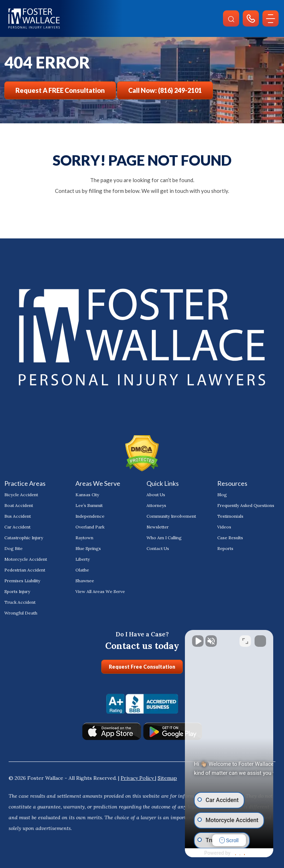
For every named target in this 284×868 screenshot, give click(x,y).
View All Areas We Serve (100, 591)
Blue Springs (88, 548)
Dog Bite (13, 548)
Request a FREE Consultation (60, 90)
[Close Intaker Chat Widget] (260, 639)
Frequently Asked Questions (246, 505)
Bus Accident (18, 516)
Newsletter (158, 527)
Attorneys (156, 505)
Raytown (84, 538)
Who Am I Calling (164, 538)
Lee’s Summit (89, 505)
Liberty (83, 559)
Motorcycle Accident (26, 559)
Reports (225, 548)
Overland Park (90, 527)
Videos (224, 527)
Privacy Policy (138, 778)
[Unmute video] (157, 639)
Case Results (230, 538)
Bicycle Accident (21, 495)
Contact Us (158, 548)
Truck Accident (20, 602)
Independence (90, 516)
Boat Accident (19, 505)
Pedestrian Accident (25, 570)
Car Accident (17, 527)
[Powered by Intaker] (223, 853)
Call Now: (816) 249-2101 (165, 90)
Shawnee (85, 581)
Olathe (82, 570)
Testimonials (230, 516)
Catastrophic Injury (24, 538)
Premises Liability (22, 581)
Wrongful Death (21, 613)
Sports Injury (17, 591)
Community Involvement (171, 516)
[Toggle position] (245, 639)
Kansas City (87, 495)
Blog (222, 495)
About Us (156, 495)
